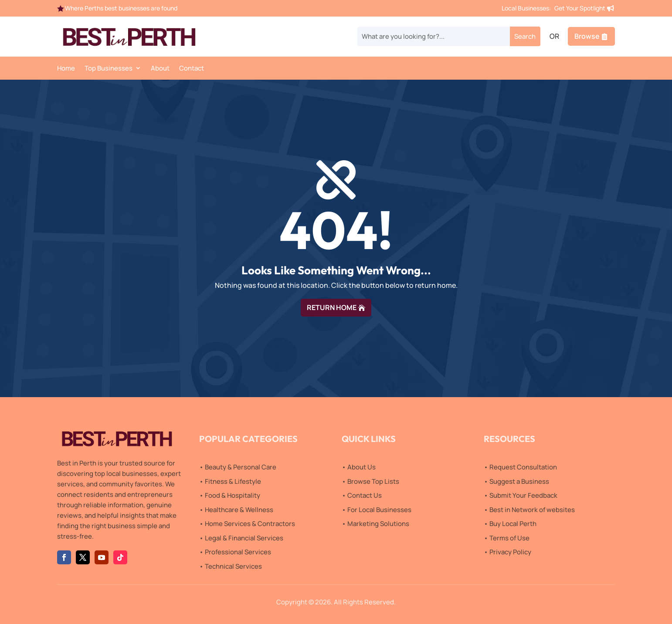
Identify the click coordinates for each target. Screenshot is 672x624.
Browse (587, 36)
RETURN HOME (332, 307)
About (160, 69)
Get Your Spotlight (580, 8)
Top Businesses (109, 69)
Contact (192, 69)
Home (66, 69)
